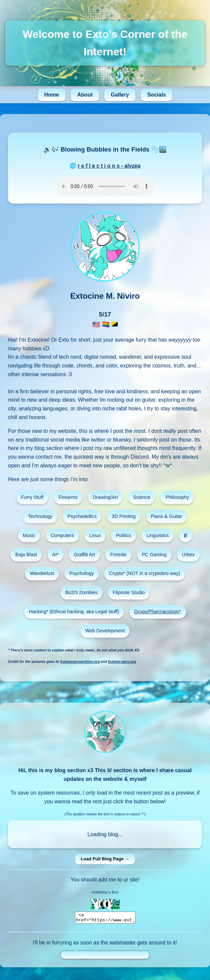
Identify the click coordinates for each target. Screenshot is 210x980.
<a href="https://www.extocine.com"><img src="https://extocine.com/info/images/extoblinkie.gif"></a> (105, 919)
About (85, 95)
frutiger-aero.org (122, 661)
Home (51, 95)
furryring (62, 945)
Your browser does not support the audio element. (105, 186)
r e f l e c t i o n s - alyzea (109, 166)
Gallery (120, 95)
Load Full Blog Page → (105, 859)
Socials (156, 95)
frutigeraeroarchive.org (80, 661)
